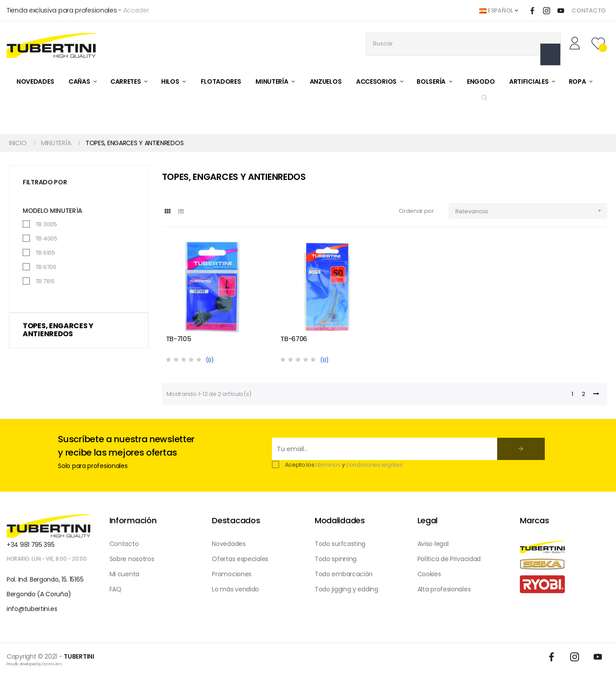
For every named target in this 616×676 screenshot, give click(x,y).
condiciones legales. (375, 465)
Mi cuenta (124, 574)
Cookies (429, 574)
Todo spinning (336, 559)
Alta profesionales (444, 589)
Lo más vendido (235, 589)
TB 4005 (47, 238)
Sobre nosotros (132, 559)
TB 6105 (45, 253)
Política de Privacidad (449, 559)
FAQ (115, 589)
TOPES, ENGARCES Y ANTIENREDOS (58, 330)
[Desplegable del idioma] (498, 11)
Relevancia (531, 211)
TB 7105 (45, 281)
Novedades (229, 544)
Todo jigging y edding (346, 589)
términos (328, 465)
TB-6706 (294, 339)
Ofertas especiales (240, 559)
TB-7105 (179, 339)
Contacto (124, 544)
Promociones (232, 574)
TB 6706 (46, 267)
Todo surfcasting (340, 544)
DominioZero (52, 664)
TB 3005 (46, 224)
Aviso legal (433, 544)
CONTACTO (589, 10)
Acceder (136, 10)
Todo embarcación (344, 574)
